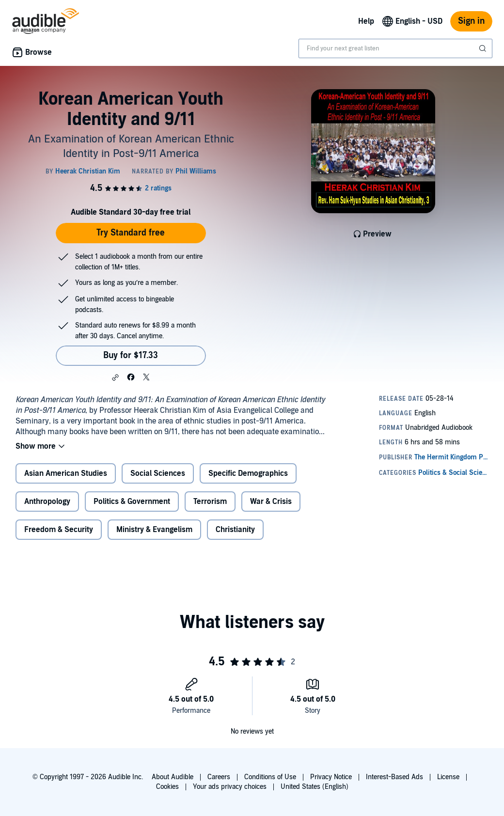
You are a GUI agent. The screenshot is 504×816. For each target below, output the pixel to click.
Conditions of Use (270, 777)
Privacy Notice (331, 777)
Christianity (235, 530)
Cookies (167, 787)
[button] (115, 377)
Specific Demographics (248, 473)
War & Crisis (271, 502)
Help (366, 21)
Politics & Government (132, 502)
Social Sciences (158, 473)
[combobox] (395, 48)
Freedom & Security (59, 530)
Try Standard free (131, 233)
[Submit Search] (484, 48)
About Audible (173, 777)
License (448, 777)
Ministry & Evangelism (154, 530)
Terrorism (210, 502)
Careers (219, 777)
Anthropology (47, 502)
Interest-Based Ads (394, 777)
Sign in (471, 21)
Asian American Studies (66, 473)
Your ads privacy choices (230, 787)
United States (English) (315, 787)
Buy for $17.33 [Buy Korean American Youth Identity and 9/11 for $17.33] (131, 355)
